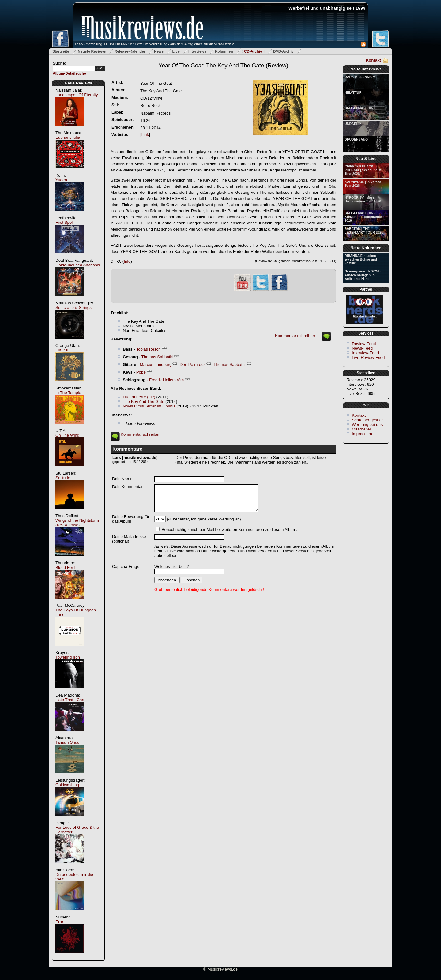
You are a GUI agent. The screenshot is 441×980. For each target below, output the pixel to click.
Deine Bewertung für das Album (131, 519)
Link (145, 135)
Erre (59, 922)
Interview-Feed (365, 353)
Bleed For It (66, 567)
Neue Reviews (78, 83)
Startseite (61, 51)
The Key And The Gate (143, 402)
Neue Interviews (366, 69)
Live (176, 51)
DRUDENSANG (356, 139)
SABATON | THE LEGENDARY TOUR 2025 (364, 231)
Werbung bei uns (367, 424)
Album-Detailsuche (69, 73)
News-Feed (362, 348)
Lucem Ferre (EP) (139, 397)
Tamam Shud (68, 742)
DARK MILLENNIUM (360, 77)
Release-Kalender (130, 51)
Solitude (63, 478)
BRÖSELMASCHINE (360, 108)
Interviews (197, 51)
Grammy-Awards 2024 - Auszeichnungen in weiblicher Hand (363, 275)
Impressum (362, 434)
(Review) (223, 65)
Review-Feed (364, 344)
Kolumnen (224, 51)
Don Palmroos (193, 364)
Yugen (61, 180)
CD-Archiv (253, 51)
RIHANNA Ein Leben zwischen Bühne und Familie (361, 259)
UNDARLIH (353, 124)
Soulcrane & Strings (73, 308)
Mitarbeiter (362, 429)
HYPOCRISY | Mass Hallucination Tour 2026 (363, 199)
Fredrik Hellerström (166, 380)
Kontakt (373, 60)
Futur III (62, 350)
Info (127, 261)
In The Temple (68, 393)
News (159, 51)
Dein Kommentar (127, 487)
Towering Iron (68, 657)
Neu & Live (366, 158)
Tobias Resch (148, 349)
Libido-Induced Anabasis (78, 265)
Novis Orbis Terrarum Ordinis (149, 406)
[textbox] (74, 68)
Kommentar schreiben (295, 336)
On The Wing (67, 435)
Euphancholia (68, 137)
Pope (141, 372)
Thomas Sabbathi (157, 357)
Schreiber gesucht (368, 420)
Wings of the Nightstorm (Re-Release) (77, 523)
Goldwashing (67, 785)
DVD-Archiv (283, 51)
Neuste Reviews (92, 51)
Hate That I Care (70, 700)
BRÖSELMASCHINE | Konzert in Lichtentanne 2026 (363, 217)
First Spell (64, 222)
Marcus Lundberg (156, 364)
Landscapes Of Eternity (77, 95)
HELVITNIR (353, 92)
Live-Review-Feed (368, 357)
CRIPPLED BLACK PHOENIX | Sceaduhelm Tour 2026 (363, 170)
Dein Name (122, 479)
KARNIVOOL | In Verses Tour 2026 (363, 184)
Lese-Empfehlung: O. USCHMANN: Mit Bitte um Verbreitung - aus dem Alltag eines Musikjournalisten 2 (155, 44)
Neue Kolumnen (366, 248)
